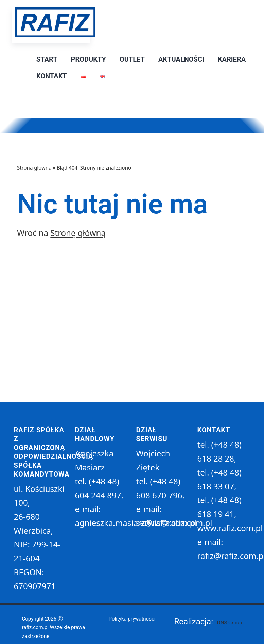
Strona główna (34, 167)
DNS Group (230, 623)
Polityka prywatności (132, 619)
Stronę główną (78, 233)
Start (47, 59)
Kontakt (52, 76)
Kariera (232, 59)
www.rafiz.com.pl (230, 528)
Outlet (132, 59)
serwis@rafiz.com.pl (174, 523)
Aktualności (181, 59)
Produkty (89, 59)
